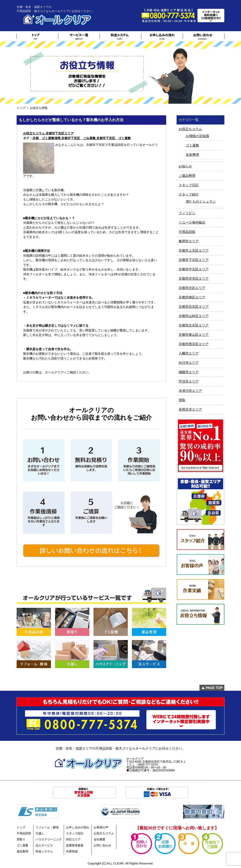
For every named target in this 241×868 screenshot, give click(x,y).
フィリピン (187, 213)
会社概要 (100, 839)
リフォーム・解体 (47, 827)
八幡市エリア (189, 353)
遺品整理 (22, 851)
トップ (21, 108)
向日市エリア (189, 363)
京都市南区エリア (192, 297)
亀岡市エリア (189, 241)
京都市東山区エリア (194, 335)
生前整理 (192, 155)
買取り (21, 839)
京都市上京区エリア (194, 251)
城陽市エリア (189, 372)
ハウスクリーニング (49, 839)
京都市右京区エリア (194, 307)
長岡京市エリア (190, 409)
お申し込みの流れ (78, 827)
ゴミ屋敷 (192, 145)
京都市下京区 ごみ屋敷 (78, 138)
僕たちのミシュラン (201, 201)
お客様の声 (101, 827)
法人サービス (44, 845)
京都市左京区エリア (194, 325)
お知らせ (185, 166)
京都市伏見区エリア (194, 279)
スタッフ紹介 (189, 194)
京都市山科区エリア (194, 316)
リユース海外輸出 (192, 222)
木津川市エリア (190, 391)
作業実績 (72, 851)
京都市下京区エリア (60, 133)
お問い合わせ (102, 845)
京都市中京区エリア (194, 269)
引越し (40, 833)
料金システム (44, 851)
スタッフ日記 (189, 185)
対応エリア (73, 839)
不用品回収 (187, 232)
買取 (182, 400)
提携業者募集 (75, 845)
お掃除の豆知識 (197, 136)
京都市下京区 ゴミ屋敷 (114, 138)
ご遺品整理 (187, 176)
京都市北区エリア (192, 288)
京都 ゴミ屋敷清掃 (46, 138)
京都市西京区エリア (194, 344)
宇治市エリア (189, 381)
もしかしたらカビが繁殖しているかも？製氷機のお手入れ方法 (71, 120)
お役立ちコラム (34, 133)
